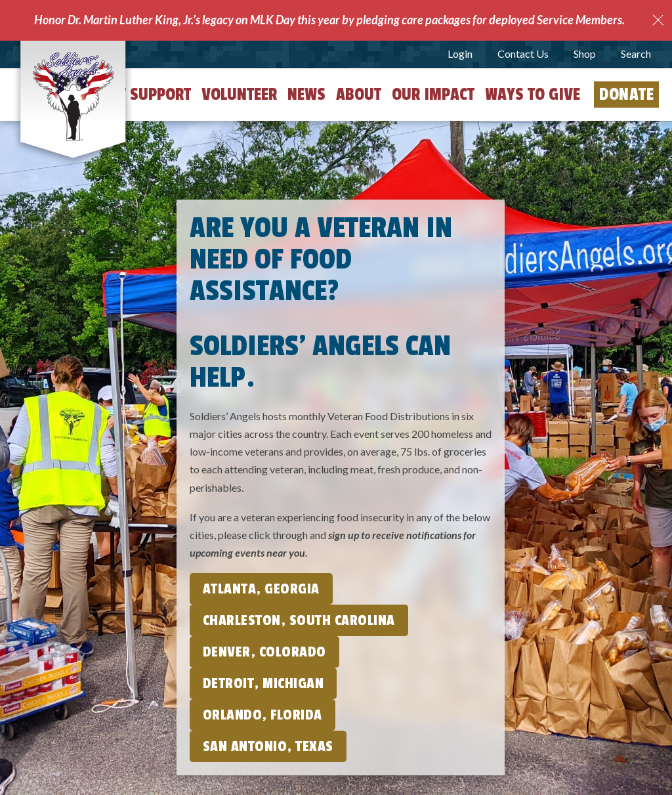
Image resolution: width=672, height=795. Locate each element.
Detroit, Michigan (263, 683)
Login (460, 54)
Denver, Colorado (264, 652)
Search (636, 54)
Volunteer (239, 95)
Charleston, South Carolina (299, 620)
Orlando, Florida (262, 715)
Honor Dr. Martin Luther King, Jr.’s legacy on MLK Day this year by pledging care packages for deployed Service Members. (329, 20)
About (359, 95)
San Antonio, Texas (268, 746)
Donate (626, 95)
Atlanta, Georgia (261, 589)
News (306, 95)
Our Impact (433, 95)
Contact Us (523, 54)
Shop (585, 54)
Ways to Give (533, 95)
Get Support (146, 95)
